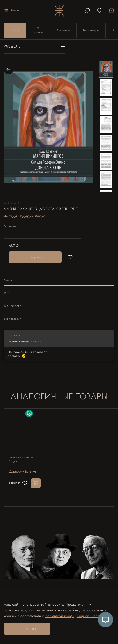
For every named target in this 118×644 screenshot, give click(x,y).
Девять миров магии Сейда (21, 460)
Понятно (27, 629)
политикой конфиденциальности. (74, 616)
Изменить (36, 342)
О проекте (38, 30)
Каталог (15, 30)
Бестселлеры (91, 30)
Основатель (63, 30)
